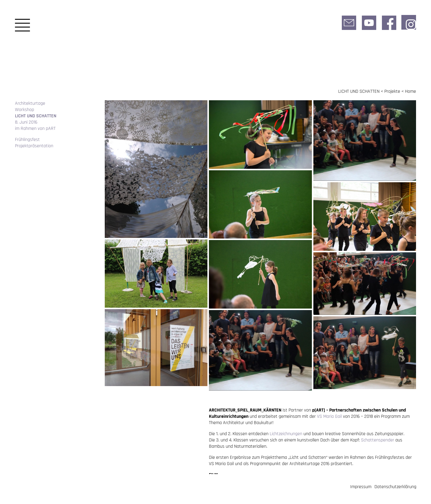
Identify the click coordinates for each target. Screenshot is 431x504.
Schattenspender (378, 440)
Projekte (392, 91)
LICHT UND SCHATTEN (359, 91)
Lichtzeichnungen (286, 434)
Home (410, 91)
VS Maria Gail (329, 416)
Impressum (361, 487)
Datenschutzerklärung (395, 487)
